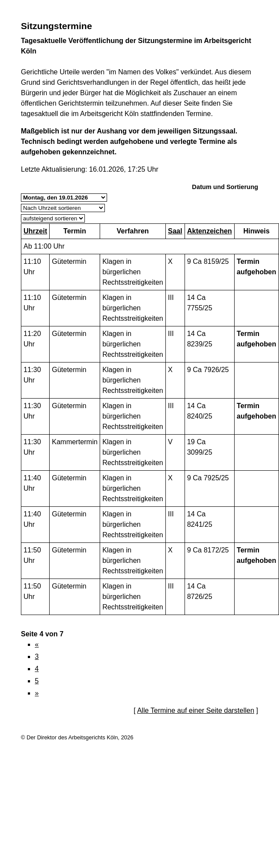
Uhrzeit (35, 231)
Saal (175, 231)
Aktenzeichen (210, 231)
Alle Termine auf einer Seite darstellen (196, 710)
